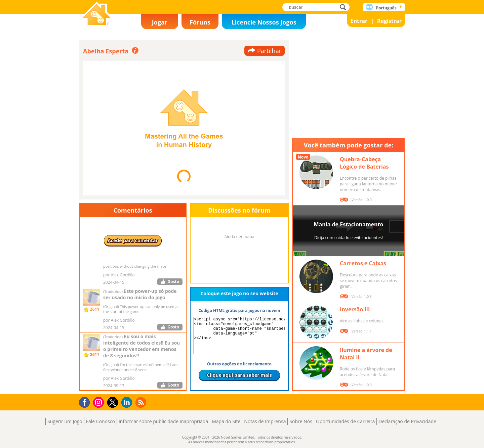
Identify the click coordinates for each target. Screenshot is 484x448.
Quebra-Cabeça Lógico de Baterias (364, 163)
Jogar (160, 22)
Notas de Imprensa (265, 421)
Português (386, 8)
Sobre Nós (301, 421)
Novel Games (97, 14)
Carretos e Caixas (363, 263)
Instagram (99, 402)
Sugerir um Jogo (65, 421)
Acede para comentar (133, 240)
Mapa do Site (226, 421)
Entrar (359, 21)
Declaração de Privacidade (407, 421)
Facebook (86, 401)
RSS (142, 402)
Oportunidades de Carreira (345, 421)
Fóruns (200, 22)
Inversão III (355, 309)
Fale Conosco (100, 421)
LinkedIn (128, 402)
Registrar (389, 21)
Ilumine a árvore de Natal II (366, 354)
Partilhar (269, 51)
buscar (345, 7)
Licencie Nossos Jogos (264, 22)
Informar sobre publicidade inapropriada (163, 421)
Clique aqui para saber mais (239, 375)
